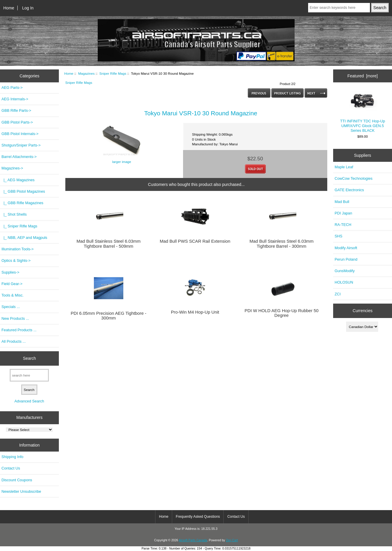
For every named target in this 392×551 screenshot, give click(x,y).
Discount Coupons (17, 480)
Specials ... (11, 307)
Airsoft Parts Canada (193, 540)
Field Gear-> (12, 284)
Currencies (362, 311)
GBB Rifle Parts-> (16, 110)
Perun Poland (346, 259)
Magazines (86, 73)
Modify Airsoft (346, 248)
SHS (338, 236)
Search (29, 358)
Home (9, 8)
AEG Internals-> (15, 99)
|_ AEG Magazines (18, 180)
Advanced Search (29, 401)
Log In (28, 8)
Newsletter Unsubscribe (21, 491)
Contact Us (11, 468)
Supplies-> (10, 272)
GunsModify (345, 271)
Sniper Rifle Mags (113, 73)
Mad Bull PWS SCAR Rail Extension (195, 241)
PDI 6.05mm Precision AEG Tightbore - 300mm (108, 316)
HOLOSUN (344, 282)
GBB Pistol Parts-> (17, 122)
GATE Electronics (349, 190)
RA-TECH (343, 225)
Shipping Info (12, 457)
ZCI (338, 294)
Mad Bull (342, 202)
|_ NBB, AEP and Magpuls (24, 238)
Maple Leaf (344, 167)
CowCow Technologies (354, 178)
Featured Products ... (19, 330)
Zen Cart (232, 540)
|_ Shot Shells (14, 214)
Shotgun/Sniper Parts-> (21, 145)
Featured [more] (363, 76)
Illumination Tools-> (18, 249)
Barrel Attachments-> (19, 157)
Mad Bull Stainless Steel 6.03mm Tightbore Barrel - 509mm (109, 244)
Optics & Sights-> (16, 260)
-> (12, 168)
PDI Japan (343, 213)
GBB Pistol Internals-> (20, 134)
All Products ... (14, 341)
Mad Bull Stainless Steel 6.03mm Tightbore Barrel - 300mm (282, 244)
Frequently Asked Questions (198, 517)
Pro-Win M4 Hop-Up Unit (195, 312)
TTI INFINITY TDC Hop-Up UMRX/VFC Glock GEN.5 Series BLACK (363, 112)
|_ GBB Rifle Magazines (22, 203)
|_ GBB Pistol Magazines (23, 191)
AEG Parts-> (12, 88)
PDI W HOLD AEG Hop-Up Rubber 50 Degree (281, 313)
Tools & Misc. (13, 295)
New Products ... (15, 318)
